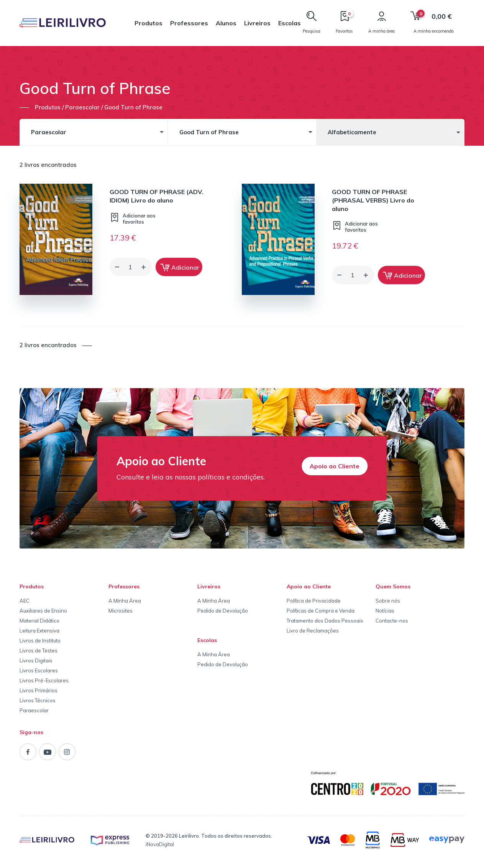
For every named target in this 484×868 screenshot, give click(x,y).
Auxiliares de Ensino (43, 611)
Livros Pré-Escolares (44, 680)
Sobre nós (388, 601)
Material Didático (39, 621)
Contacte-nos (392, 621)
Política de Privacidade (314, 601)
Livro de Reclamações (313, 631)
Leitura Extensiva (39, 631)
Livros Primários (39, 690)
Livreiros (257, 23)
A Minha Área (125, 601)
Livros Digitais (36, 660)
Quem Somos (393, 586)
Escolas (290, 23)
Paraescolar (34, 710)
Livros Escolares (39, 670)
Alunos (226, 23)
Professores (189, 23)
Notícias (385, 611)
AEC (25, 601)
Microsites (121, 611)
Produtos (148, 23)
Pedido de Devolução (223, 611)
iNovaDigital (160, 844)
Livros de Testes (39, 651)
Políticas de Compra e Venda (321, 611)
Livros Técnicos (38, 700)
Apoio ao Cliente (335, 466)
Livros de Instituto (40, 641)
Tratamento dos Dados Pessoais (325, 621)
